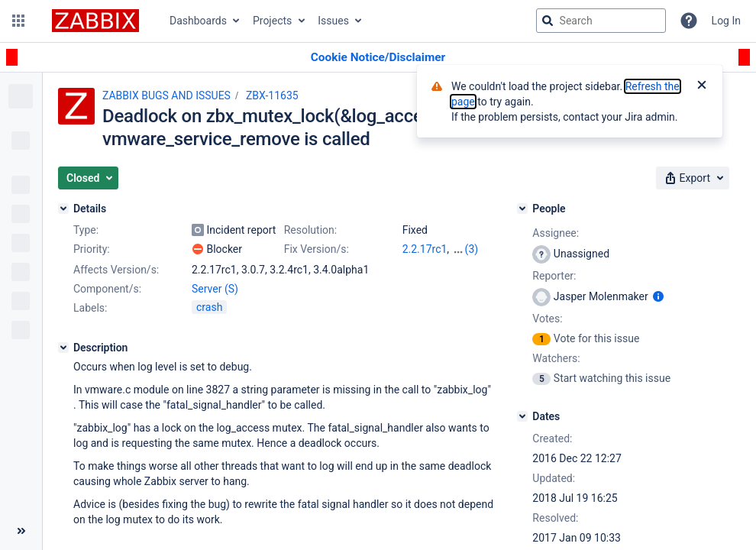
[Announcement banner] (378, 58)
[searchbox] (601, 21)
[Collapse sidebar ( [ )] (21, 531)
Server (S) (215, 289)
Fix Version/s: (317, 249)
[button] (18, 21)
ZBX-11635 (272, 95)
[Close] (702, 86)
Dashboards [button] (198, 21)
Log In (726, 21)
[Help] (689, 21)
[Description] (63, 348)
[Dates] (522, 416)
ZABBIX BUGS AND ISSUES (166, 95)
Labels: (90, 308)
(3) (472, 249)
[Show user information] (658, 296)
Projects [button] (272, 21)
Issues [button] (333, 21)
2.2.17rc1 (425, 249)
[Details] (63, 209)
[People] (522, 209)
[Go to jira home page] (95, 21)
